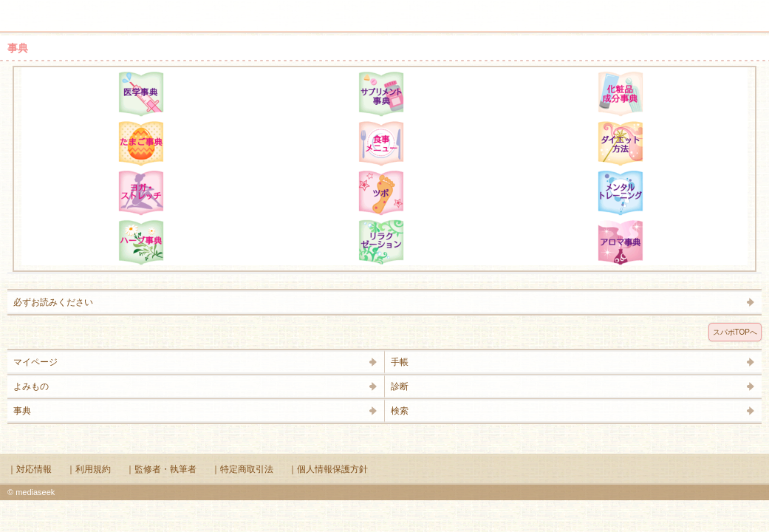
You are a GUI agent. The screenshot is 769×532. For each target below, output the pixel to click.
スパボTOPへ (735, 332)
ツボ (381, 193)
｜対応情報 (30, 469)
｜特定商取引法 (242, 469)
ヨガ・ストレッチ (141, 193)
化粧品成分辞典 (621, 94)
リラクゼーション (381, 242)
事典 (22, 411)
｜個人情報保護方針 (328, 469)
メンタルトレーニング (621, 193)
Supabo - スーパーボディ (388, 18)
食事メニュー (381, 143)
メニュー (21, 9)
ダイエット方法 (621, 143)
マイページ (35, 362)
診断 (400, 386)
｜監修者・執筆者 (161, 469)
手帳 (400, 362)
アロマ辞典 (621, 242)
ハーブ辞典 (141, 242)
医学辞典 (141, 94)
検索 (711, 9)
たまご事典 (141, 143)
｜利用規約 (89, 469)
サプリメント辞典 (381, 94)
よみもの (31, 386)
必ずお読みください (53, 302)
